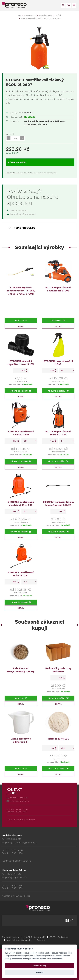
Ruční (58, 16)
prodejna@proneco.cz (15, 877)
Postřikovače (46, 16)
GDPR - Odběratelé (36, 937)
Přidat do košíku (18, 162)
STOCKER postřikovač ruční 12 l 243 (21, 574)
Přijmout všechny (39, 966)
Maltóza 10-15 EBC (58, 739)
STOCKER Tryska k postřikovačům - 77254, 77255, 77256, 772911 (21, 291)
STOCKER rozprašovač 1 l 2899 (58, 363)
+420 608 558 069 (17, 798)
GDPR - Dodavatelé (59, 937)
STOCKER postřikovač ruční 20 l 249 (21, 433)
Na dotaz (21, 321)
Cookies (41, 940)
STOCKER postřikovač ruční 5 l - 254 (58, 433)
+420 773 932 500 (18, 210)
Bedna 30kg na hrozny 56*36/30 (58, 670)
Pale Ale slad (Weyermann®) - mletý (21, 670)
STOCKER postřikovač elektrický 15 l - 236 (21, 503)
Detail (21, 326)
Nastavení (40, 972)
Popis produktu (24, 228)
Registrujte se (12, 173)
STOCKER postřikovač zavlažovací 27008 (58, 289)
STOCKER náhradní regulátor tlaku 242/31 (21, 363)
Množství (10, 134)
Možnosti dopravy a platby (19, 940)
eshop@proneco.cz (18, 801)
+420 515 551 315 (11, 839)
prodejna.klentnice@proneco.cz (19, 842)
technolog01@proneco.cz (21, 214)
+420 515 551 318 (12, 874)
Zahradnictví (30, 16)
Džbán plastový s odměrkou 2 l (21, 740)
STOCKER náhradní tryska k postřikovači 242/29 (58, 503)
